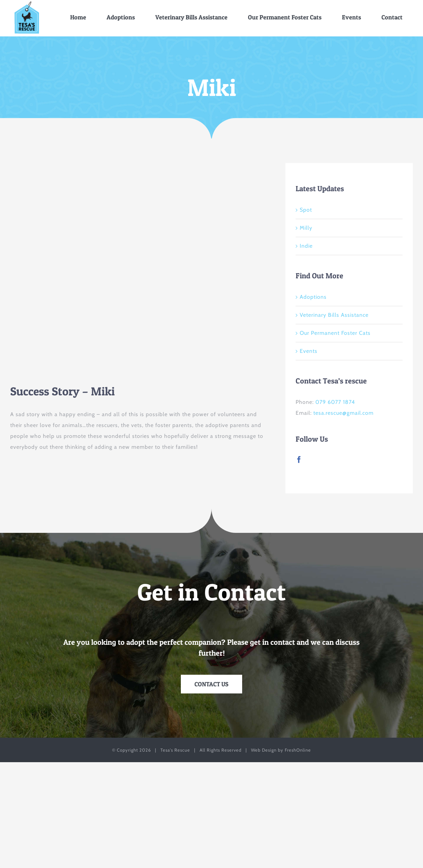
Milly (306, 228)
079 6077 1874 (335, 402)
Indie (306, 246)
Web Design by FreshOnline (281, 750)
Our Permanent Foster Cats (335, 333)
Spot (306, 210)
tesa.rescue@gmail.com (343, 413)
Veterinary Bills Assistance (334, 315)
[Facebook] (299, 460)
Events (309, 351)
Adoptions (313, 297)
